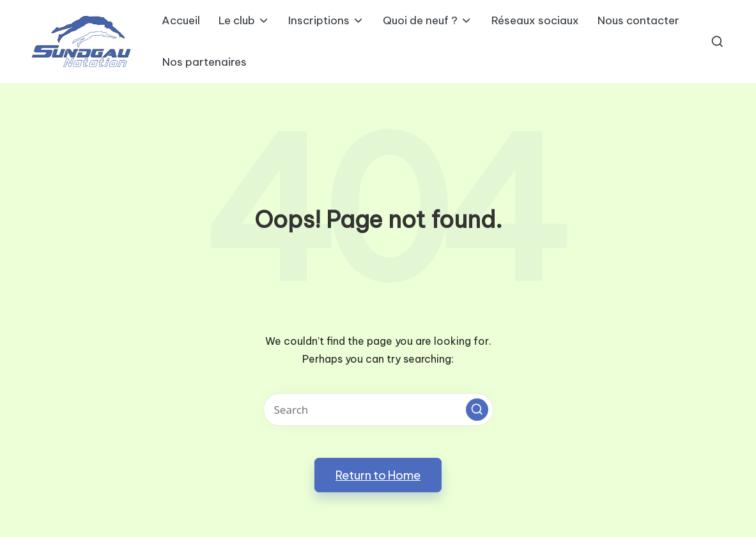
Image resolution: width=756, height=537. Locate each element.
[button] (477, 410)
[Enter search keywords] (378, 410)
